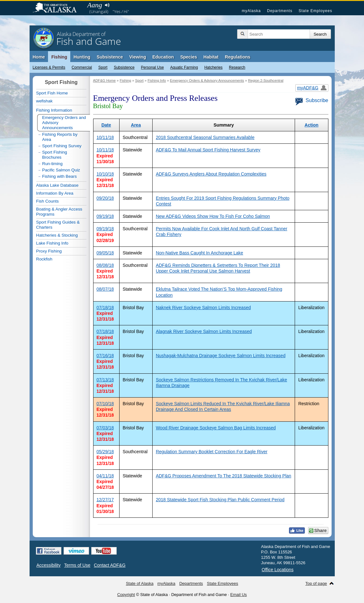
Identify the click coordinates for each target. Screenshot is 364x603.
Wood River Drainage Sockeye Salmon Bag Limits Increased (216, 428)
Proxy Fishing (49, 251)
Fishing (59, 57)
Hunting (82, 57)
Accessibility (49, 565)
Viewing (138, 57)
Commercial (82, 67)
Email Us (238, 595)
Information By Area (55, 193)
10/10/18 (105, 174)
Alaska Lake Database (57, 185)
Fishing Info (157, 80)
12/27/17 (105, 500)
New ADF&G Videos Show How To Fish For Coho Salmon (213, 216)
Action (312, 125)
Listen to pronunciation (107, 5)
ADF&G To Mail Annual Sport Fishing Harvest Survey (208, 150)
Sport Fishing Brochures (55, 155)
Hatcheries (213, 67)
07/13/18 (105, 380)
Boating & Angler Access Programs (59, 212)
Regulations (237, 57)
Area (136, 125)
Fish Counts (48, 201)
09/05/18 (105, 253)
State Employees (315, 11)
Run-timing (52, 164)
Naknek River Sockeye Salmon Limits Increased (203, 308)
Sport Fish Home (52, 93)
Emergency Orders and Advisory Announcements (64, 123)
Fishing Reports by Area (60, 137)
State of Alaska (58, 8)
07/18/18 (105, 308)
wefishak (45, 101)
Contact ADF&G (110, 565)
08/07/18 (105, 289)
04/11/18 (105, 476)
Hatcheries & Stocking (57, 235)
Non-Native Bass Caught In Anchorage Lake (199, 253)
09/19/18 (105, 216)
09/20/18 (105, 198)
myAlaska (251, 11)
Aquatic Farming (184, 67)
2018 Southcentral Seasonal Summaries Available (205, 137)
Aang (95, 5)
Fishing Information (54, 110)
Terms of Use (77, 565)
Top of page (316, 583)
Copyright (126, 595)
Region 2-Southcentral (266, 80)
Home (39, 57)
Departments (280, 11)
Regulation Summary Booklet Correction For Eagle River (212, 452)
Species (189, 57)
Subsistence (124, 67)
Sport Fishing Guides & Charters (58, 225)
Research (237, 67)
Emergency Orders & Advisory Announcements (207, 80)
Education (163, 57)
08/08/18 (105, 265)
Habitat (211, 57)
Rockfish (44, 259)
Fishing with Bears (60, 176)
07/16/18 (105, 356)
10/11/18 (105, 137)
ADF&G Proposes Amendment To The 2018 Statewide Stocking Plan (223, 476)
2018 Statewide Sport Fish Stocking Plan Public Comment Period (220, 500)
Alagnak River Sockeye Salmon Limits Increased (204, 331)
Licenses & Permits (49, 67)
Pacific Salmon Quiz (61, 170)
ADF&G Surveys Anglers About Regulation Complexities (211, 174)
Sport (103, 67)
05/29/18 (105, 452)
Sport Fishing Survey (62, 146)
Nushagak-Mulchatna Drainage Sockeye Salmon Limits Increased (221, 356)
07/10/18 (105, 404)
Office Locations (278, 570)
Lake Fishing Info (52, 243)
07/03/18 (105, 428)
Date (106, 125)
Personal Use (152, 67)
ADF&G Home (105, 80)
